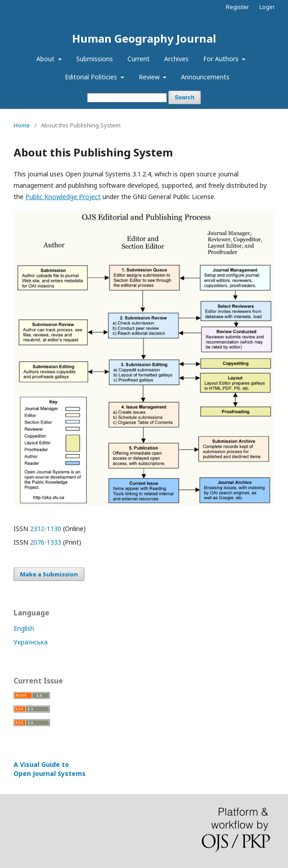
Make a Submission (49, 574)
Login (267, 7)
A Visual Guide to (50, 769)
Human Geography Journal (144, 38)
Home (22, 125)
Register (237, 7)
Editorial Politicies (92, 77)
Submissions (95, 59)
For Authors (222, 59)
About (46, 59)
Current (139, 59)
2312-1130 (46, 529)
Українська (31, 642)
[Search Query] (127, 98)
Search (184, 97)
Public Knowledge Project (63, 197)
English (24, 628)
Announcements (205, 77)
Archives (176, 59)
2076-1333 (46, 542)
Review (150, 77)
